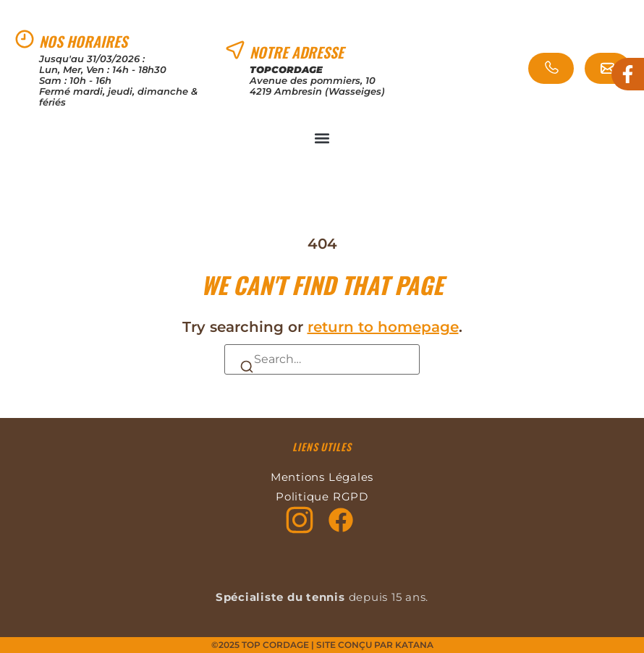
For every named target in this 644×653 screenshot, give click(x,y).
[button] (322, 138)
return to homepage (383, 327)
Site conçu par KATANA (375, 645)
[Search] (247, 366)
